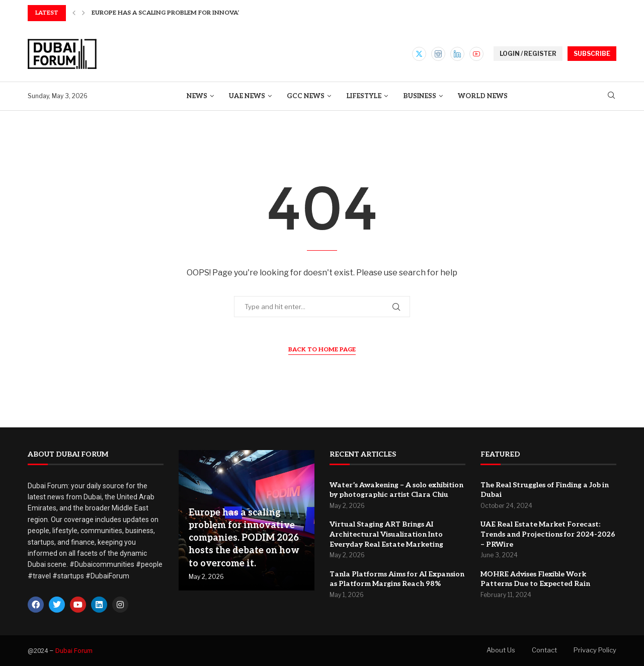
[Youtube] (476, 54)
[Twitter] (419, 54)
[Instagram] (438, 54)
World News (483, 96)
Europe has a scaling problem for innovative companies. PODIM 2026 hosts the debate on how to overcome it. (244, 538)
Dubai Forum (74, 651)
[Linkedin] (457, 54)
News (197, 96)
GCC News (306, 96)
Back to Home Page (322, 350)
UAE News (247, 96)
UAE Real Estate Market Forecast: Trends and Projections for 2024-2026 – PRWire (548, 534)
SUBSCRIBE (592, 54)
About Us (501, 650)
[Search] (611, 96)
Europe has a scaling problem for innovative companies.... (195, 13)
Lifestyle (364, 96)
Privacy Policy (595, 650)
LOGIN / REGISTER (528, 54)
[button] (74, 13)
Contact (544, 650)
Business (420, 96)
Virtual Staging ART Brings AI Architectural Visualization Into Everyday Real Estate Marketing (386, 534)
